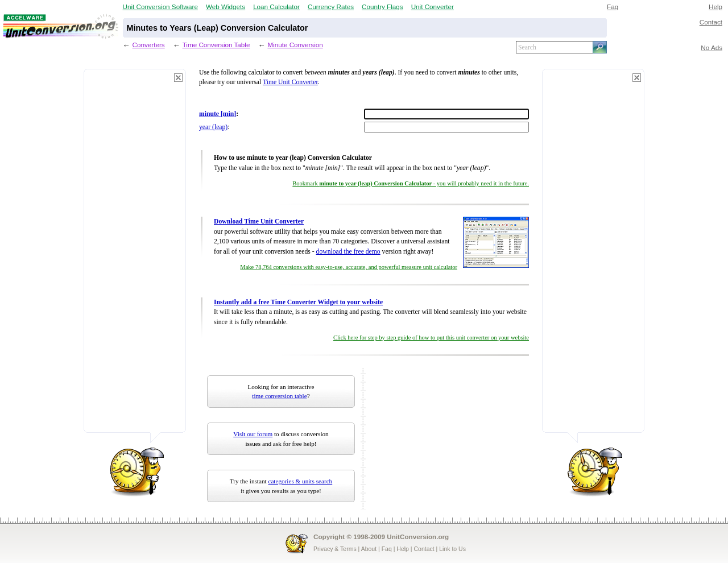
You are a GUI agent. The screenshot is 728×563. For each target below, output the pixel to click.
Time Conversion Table (216, 45)
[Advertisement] (135, 256)
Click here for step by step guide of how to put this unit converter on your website (431, 338)
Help (715, 7)
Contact (711, 22)
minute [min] (218, 114)
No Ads (712, 47)
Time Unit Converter (290, 82)
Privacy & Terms (335, 549)
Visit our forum (253, 434)
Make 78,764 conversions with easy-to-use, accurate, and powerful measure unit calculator (349, 267)
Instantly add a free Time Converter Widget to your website (298, 302)
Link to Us (452, 549)
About (369, 549)
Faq (613, 7)
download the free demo (348, 252)
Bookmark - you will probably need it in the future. (411, 183)
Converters (149, 45)
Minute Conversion (295, 45)
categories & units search (300, 481)
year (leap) (213, 127)
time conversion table (279, 396)
